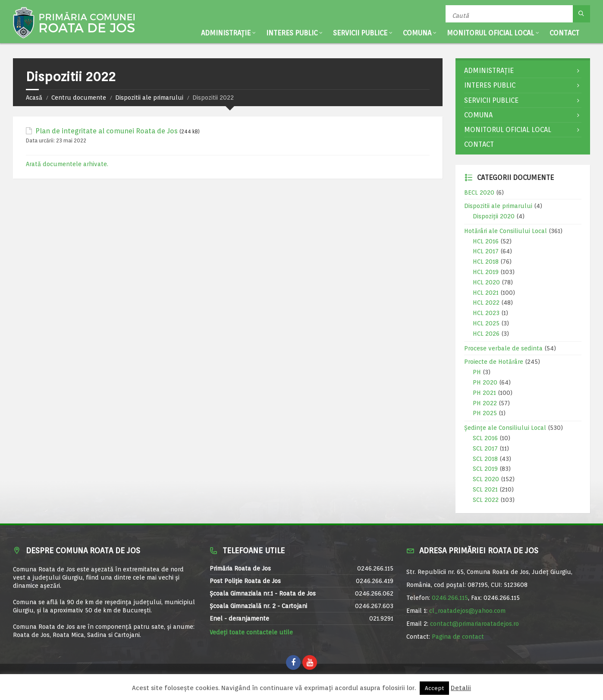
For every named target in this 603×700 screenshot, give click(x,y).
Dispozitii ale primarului (149, 98)
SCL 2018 (485, 459)
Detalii (461, 688)
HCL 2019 (486, 272)
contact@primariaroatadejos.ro (474, 624)
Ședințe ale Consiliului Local (505, 428)
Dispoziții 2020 (494, 216)
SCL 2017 (485, 448)
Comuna (417, 33)
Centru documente (79, 98)
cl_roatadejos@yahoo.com (467, 611)
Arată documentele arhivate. (67, 164)
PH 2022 (485, 403)
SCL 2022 (486, 500)
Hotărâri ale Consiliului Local (506, 231)
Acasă (34, 98)
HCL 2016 (486, 241)
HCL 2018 (486, 262)
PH (477, 372)
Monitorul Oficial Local (490, 33)
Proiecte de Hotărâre (494, 362)
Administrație (226, 33)
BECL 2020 (479, 192)
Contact (564, 33)
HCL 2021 (486, 293)
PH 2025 (485, 413)
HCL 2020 (486, 282)
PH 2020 (485, 382)
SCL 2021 (485, 489)
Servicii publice (360, 33)
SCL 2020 (486, 479)
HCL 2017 (486, 251)
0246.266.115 (450, 598)
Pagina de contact (458, 637)
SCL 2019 (485, 469)
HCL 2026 (486, 334)
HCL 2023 (486, 313)
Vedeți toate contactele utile (251, 632)
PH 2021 (484, 393)
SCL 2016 (485, 438)
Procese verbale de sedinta (503, 348)
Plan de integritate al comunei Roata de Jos (107, 131)
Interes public (292, 33)
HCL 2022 (486, 303)
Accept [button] (434, 688)
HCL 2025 (486, 323)
